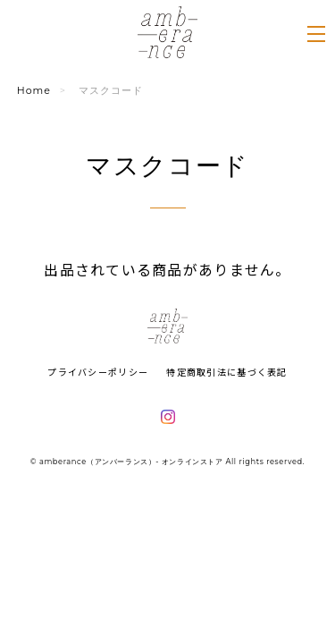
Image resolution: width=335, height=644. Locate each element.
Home (34, 90)
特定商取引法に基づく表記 (226, 372)
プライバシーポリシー (98, 372)
